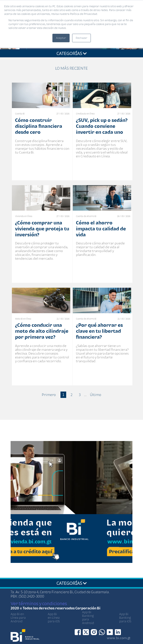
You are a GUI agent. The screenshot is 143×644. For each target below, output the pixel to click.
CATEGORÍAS (72, 53)
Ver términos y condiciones (39, 603)
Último (96, 395)
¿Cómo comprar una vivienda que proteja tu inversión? (42, 229)
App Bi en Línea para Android (18, 618)
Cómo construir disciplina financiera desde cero (39, 126)
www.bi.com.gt (119, 638)
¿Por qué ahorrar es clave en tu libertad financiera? (99, 331)
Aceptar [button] (61, 38)
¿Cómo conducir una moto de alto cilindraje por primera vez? (42, 331)
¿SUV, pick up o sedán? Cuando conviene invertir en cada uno (102, 126)
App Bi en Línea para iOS (54, 618)
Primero (49, 395)
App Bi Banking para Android (88, 617)
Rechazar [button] (81, 38)
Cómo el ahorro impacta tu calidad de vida (101, 229)
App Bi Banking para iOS (125, 618)
